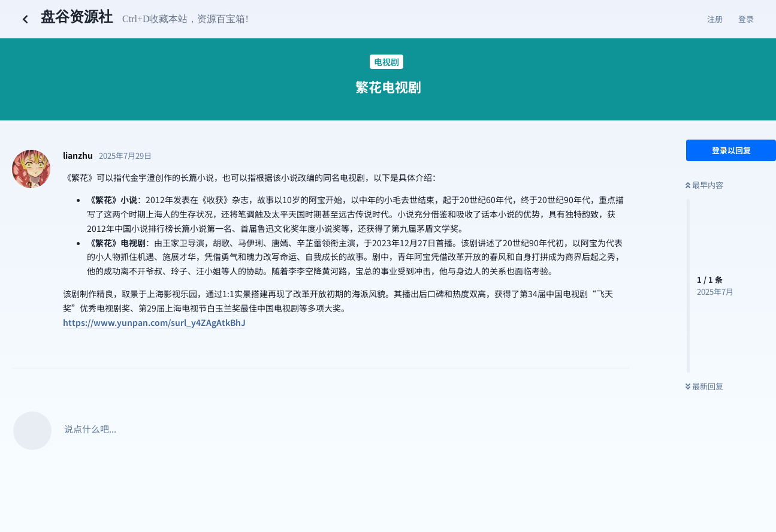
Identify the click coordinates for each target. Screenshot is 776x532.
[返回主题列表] (25, 19)
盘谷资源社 (77, 17)
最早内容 (704, 185)
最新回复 (704, 386)
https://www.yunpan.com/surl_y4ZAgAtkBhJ (154, 322)
